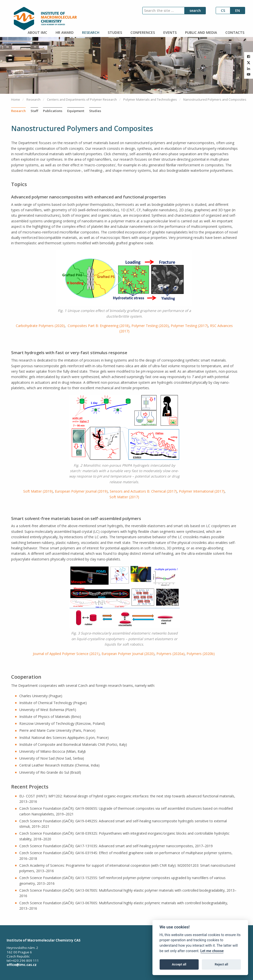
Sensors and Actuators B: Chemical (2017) (143, 491)
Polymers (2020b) (201, 654)
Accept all (179, 964)
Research (18, 111)
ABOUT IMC (37, 32)
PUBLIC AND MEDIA (200, 32)
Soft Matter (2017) (124, 497)
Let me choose (212, 951)
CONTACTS (234, 32)
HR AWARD (64, 32)
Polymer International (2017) (202, 491)
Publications (53, 111)
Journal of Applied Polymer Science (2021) (66, 654)
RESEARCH (90, 32)
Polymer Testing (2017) (189, 326)
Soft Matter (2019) (38, 491)
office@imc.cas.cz (22, 965)
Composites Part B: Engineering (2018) (99, 326)
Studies (95, 111)
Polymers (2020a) (170, 654)
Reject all (221, 964)
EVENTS (169, 32)
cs (223, 10)
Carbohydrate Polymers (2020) (40, 326)
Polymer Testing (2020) (150, 326)
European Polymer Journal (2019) (81, 491)
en (238, 10)
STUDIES (114, 32)
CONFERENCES (142, 32)
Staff (34, 111)
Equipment (76, 111)
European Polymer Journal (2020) (128, 654)
